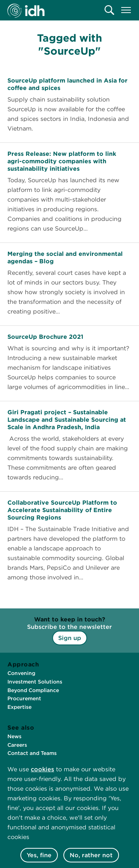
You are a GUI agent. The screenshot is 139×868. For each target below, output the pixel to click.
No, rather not (91, 855)
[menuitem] (109, 10)
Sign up (70, 638)
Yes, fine (39, 855)
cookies (42, 769)
